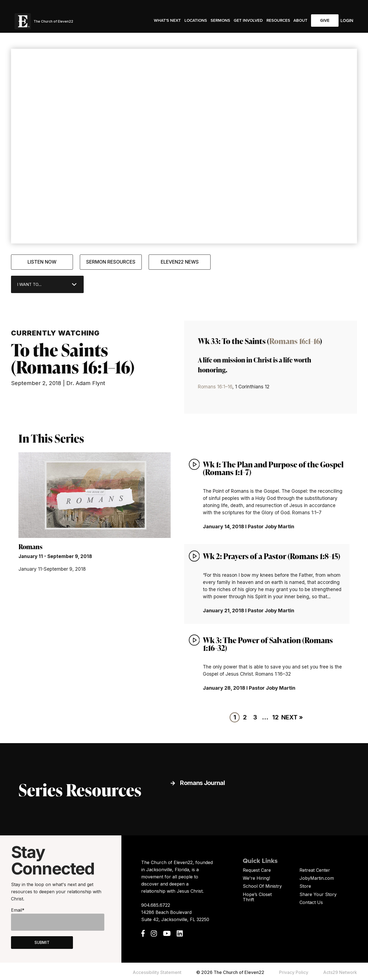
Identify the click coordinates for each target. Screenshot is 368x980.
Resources (278, 20)
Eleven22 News (180, 262)
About (300, 20)
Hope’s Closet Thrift (257, 897)
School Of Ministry (262, 886)
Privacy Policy (294, 972)
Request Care (257, 870)
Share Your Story (318, 894)
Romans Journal (202, 783)
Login (347, 21)
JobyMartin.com (317, 878)
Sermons (220, 20)
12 (276, 717)
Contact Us (311, 902)
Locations (196, 20)
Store (305, 886)
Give (325, 20)
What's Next (167, 20)
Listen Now (42, 262)
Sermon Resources (111, 262)
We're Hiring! (256, 878)
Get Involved (248, 20)
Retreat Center (315, 870)
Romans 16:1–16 (295, 341)
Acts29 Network (340, 972)
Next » (292, 717)
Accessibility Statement (157, 972)
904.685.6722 (156, 905)
